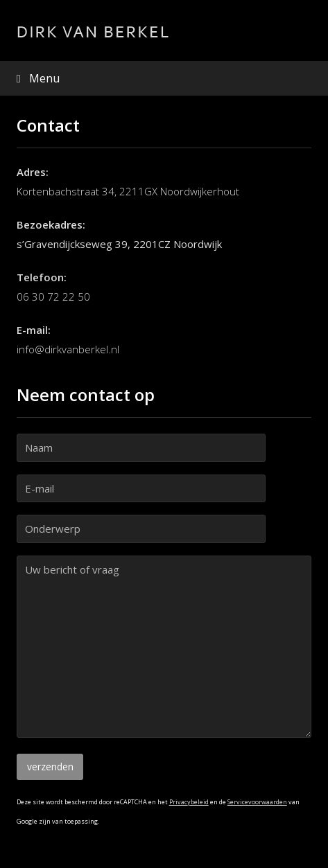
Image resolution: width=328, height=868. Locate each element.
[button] (164, 78)
